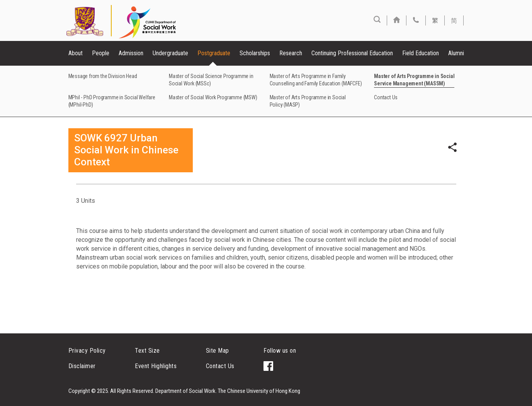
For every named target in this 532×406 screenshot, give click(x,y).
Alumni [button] (456, 53)
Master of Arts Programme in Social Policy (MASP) (308, 101)
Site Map (218, 351)
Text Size (147, 351)
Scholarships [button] (255, 53)
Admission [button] (131, 53)
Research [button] (291, 53)
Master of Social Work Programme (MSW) (213, 97)
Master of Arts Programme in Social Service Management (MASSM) (414, 80)
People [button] (101, 53)
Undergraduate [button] (170, 53)
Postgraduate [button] (214, 53)
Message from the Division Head (103, 76)
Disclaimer (82, 366)
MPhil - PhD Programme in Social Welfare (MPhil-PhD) (112, 101)
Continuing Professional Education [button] (352, 53)
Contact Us (386, 97)
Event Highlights (156, 366)
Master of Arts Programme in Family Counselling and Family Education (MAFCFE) (316, 80)
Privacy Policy (87, 351)
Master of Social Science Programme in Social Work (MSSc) (211, 80)
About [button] (76, 53)
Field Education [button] (421, 53)
